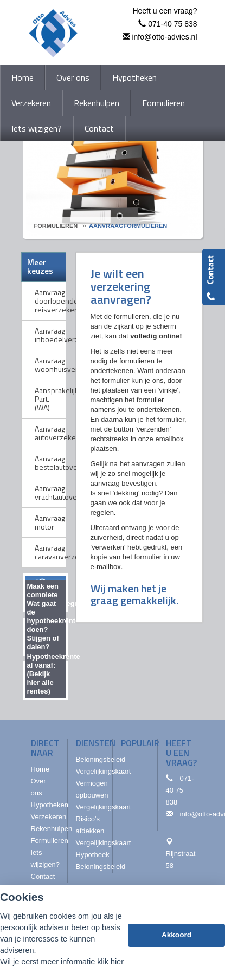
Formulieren (56, 226)
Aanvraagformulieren (128, 226)
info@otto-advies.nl (164, 37)
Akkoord (176, 935)
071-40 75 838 (172, 24)
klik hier (110, 962)
